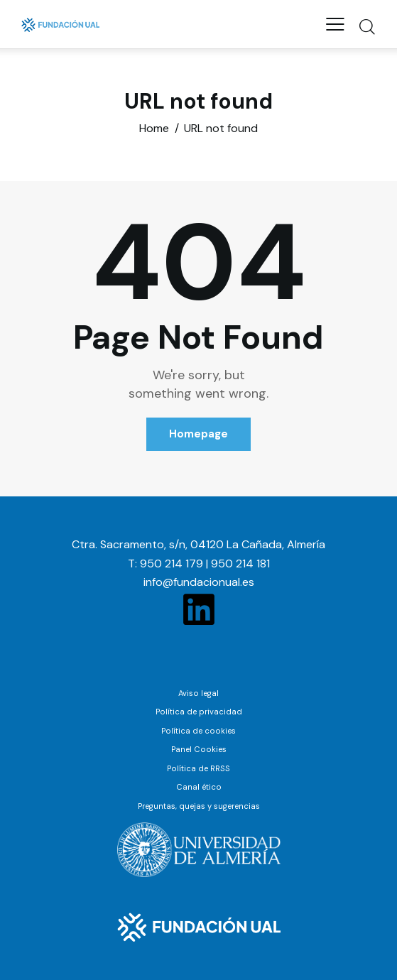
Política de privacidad (199, 712)
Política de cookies (198, 731)
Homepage (198, 434)
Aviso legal (198, 693)
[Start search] (367, 26)
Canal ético (199, 787)
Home (154, 129)
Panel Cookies (199, 749)
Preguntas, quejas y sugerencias (199, 806)
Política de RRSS (198, 768)
